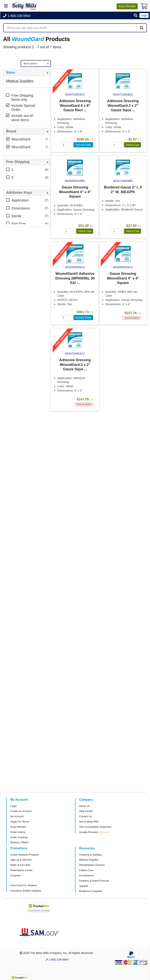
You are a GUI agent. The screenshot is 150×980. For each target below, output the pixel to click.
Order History (18, 832)
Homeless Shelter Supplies (26, 891)
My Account (17, 816)
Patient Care (86, 870)
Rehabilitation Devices (92, 865)
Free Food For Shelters (24, 885)
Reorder (127, 6)
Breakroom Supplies (91, 891)
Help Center (86, 811)
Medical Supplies (20, 81)
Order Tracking (19, 837)
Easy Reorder (18, 827)
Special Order (83, 145)
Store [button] (11, 73)
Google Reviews (88, 832)
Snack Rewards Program (25, 855)
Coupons (16, 875)
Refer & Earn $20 (20, 865)
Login (13, 806)
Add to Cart (133, 145)
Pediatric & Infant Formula (94, 881)
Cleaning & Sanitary (91, 855)
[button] (136, 16)
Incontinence (86, 875)
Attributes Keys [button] (19, 193)
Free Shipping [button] (18, 162)
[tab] (27, 73)
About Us (84, 806)
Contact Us (85, 816)
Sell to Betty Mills (89, 822)
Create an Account (21, 811)
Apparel (83, 886)
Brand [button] (11, 131)
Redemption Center (21, 870)
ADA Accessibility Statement (95, 827)
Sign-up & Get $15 (21, 860)
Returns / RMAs (19, 842)
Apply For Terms (20, 822)
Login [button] (144, 15)
